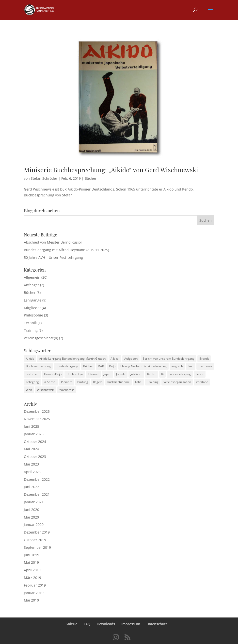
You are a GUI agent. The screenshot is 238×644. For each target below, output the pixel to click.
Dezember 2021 (37, 494)
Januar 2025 (34, 434)
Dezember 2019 (37, 532)
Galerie (71, 624)
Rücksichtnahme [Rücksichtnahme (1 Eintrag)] (119, 382)
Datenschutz (157, 624)
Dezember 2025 (37, 411)
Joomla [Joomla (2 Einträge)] (121, 374)
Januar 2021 (34, 502)
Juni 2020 (32, 510)
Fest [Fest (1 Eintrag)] (191, 366)
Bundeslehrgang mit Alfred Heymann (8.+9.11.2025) (66, 250)
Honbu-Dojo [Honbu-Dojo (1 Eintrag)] (75, 374)
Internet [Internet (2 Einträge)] (93, 374)
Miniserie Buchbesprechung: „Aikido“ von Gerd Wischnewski (111, 170)
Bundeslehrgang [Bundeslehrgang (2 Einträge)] (67, 366)
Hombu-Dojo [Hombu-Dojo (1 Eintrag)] (53, 374)
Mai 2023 (31, 464)
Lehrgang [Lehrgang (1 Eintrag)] (32, 382)
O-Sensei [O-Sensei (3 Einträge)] (50, 382)
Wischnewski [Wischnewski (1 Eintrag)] (46, 390)
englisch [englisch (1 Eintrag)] (177, 366)
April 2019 (32, 570)
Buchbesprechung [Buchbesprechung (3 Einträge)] (38, 366)
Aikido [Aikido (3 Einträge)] (30, 359)
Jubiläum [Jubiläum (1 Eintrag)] (136, 374)
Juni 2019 (32, 555)
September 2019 (37, 547)
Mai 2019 (31, 562)
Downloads (106, 624)
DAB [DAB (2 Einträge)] (101, 366)
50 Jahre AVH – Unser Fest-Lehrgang (53, 257)
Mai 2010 (31, 600)
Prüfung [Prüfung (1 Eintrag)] (83, 382)
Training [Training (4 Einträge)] (153, 382)
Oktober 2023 (35, 457)
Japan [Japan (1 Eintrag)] (107, 374)
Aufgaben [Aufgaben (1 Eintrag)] (131, 359)
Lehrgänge (33, 300)
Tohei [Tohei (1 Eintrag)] (138, 382)
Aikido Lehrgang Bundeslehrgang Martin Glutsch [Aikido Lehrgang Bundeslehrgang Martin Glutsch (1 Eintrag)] (72, 359)
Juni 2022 (32, 487)
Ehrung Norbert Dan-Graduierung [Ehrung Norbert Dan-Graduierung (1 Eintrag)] (143, 366)
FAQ (87, 624)
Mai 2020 (31, 517)
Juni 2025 (32, 426)
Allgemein (32, 277)
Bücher (91, 178)
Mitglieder (32, 308)
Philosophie (33, 315)
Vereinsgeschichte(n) (41, 338)
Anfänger (32, 285)
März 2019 (32, 578)
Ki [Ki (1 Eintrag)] (162, 374)
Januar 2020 (34, 525)
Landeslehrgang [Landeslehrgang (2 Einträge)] (180, 374)
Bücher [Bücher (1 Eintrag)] (88, 366)
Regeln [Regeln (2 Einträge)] (98, 382)
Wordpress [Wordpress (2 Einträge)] (67, 390)
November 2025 (37, 419)
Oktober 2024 (35, 442)
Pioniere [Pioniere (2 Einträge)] (67, 382)
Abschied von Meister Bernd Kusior (53, 242)
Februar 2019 (35, 585)
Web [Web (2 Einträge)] (29, 390)
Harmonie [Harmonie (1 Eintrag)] (205, 366)
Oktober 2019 (35, 540)
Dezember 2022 (37, 479)
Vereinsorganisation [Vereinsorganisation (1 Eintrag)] (177, 382)
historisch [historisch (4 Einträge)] (32, 374)
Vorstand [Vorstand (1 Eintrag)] (202, 382)
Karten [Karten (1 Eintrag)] (152, 374)
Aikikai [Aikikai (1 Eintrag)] (115, 359)
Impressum (131, 624)
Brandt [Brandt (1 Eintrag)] (204, 359)
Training (31, 330)
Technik (30, 323)
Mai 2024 (31, 449)
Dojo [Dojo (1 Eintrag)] (112, 366)
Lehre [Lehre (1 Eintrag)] (200, 374)
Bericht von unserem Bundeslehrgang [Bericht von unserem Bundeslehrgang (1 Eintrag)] (168, 359)
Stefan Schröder (44, 178)
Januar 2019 (34, 593)
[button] (210, 13)
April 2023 (32, 472)
